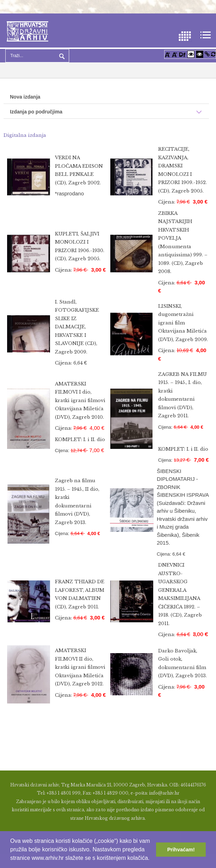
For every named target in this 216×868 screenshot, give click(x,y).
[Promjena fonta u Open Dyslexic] (182, 54)
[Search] (37, 56)
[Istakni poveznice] (207, 54)
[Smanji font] (175, 54)
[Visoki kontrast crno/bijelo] (200, 54)
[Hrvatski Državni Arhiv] (27, 31)
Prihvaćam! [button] (181, 850)
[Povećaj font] (167, 54)
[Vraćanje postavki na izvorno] (213, 54)
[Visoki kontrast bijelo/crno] (191, 54)
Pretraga (61, 56)
